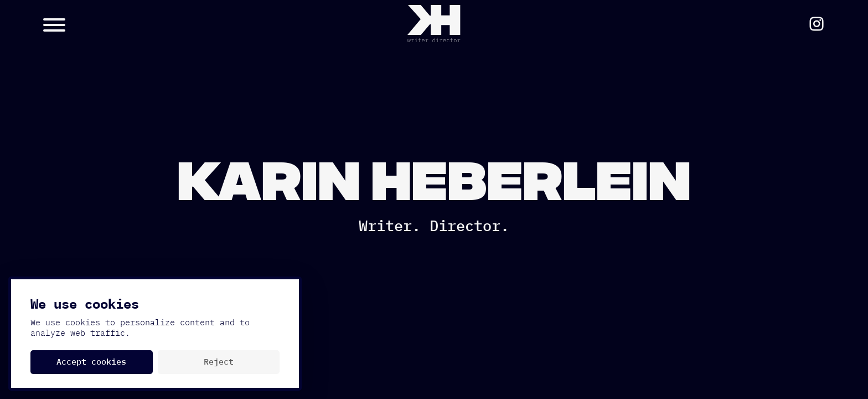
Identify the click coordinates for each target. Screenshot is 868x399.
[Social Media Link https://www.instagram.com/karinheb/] (817, 24)
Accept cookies (91, 362)
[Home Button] (434, 24)
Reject (219, 362)
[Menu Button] (141, 24)
